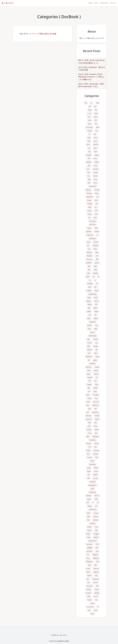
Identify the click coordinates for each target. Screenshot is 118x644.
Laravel (88, 569)
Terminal (97, 190)
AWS (89, 565)
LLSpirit (97, 367)
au (97, 235)
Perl (95, 134)
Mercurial (96, 402)
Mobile (95, 388)
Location (89, 457)
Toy (97, 284)
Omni (96, 200)
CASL (96, 211)
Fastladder (93, 364)
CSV (89, 475)
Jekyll (89, 596)
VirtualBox (96, 395)
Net (95, 106)
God (96, 433)
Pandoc (97, 589)
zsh (89, 218)
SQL (88, 583)
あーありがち (8, 3)
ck (95, 280)
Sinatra (97, 444)
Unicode (89, 430)
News (96, 113)
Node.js (90, 600)
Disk (90, 152)
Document (90, 586)
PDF (89, 159)
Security (90, 131)
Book (98, 127)
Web (98, 103)
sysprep (89, 301)
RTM (89, 423)
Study (95, 391)
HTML (96, 270)
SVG (97, 586)
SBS (97, 259)
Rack (88, 405)
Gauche (90, 343)
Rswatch (90, 377)
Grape (88, 537)
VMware (90, 350)
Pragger (89, 384)
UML (96, 576)
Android (97, 416)
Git (89, 391)
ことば (89, 113)
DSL (97, 350)
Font (89, 172)
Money (89, 200)
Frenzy (96, 298)
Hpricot (97, 496)
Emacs (95, 183)
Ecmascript (93, 221)
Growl (88, 402)
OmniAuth (89, 544)
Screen (89, 211)
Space (93, 489)
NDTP (88, 277)
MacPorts (89, 367)
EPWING (96, 273)
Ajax (89, 266)
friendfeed (96, 437)
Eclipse (96, 311)
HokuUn (89, 444)
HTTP (97, 544)
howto (96, 117)
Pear (96, 398)
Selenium (96, 569)
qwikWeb (89, 263)
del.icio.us (90, 259)
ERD (89, 308)
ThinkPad (90, 284)
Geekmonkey (93, 336)
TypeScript (95, 579)
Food (90, 120)
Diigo (89, 318)
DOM (89, 329)
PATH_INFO (93, 225)
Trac (88, 245)
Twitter (89, 374)
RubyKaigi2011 (93, 485)
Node (96, 499)
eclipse (89, 311)
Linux (95, 179)
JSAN (89, 346)
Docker (88, 534)
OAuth (88, 572)
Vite (96, 600)
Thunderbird (93, 186)
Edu (96, 124)
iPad (88, 454)
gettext (97, 263)
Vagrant (96, 516)
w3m (88, 339)
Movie (90, 124)
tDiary (97, 193)
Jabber (95, 360)
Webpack (95, 555)
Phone (96, 471)
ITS (97, 377)
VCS (96, 506)
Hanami (95, 583)
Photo (95, 159)
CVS (89, 148)
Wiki (89, 183)
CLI (90, 280)
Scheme (96, 339)
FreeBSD (89, 155)
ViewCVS (96, 145)
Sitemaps (88, 416)
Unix (89, 117)
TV (90, 134)
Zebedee (89, 162)
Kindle (88, 513)
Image (89, 468)
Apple (90, 110)
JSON (88, 395)
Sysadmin (96, 169)
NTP (90, 381)
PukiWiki (90, 204)
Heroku (93, 603)
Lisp (96, 343)
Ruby (89, 138)
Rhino (95, 249)
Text (96, 131)
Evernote (96, 450)
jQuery (89, 499)
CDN (97, 548)
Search (92, 461)
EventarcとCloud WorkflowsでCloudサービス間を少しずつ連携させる (91, 77)
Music (96, 138)
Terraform (90, 551)
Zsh (96, 207)
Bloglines (90, 256)
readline (89, 291)
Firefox (90, 214)
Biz (90, 106)
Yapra (97, 384)
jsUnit (89, 242)
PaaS (96, 527)
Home (90, 3)
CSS (97, 256)
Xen (97, 204)
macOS (96, 596)
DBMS (95, 308)
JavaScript (89, 419)
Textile (97, 357)
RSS (88, 412)
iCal (89, 176)
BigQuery (96, 558)
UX (98, 503)
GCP (88, 579)
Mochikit (89, 252)
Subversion (90, 235)
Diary (96, 3)
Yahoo (96, 426)
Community (89, 127)
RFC (96, 287)
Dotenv (89, 527)
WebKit (96, 468)
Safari (96, 353)
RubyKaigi (93, 482)
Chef (88, 520)
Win (96, 409)
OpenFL (96, 374)
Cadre (67, 641)
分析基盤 (89, 548)
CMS (98, 562)
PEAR (96, 228)
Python (97, 419)
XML (89, 388)
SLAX (89, 353)
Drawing (89, 193)
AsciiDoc (89, 589)
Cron (88, 169)
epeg (89, 298)
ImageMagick (92, 294)
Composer (92, 523)
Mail (96, 152)
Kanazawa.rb (92, 510)
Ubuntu (96, 301)
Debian (97, 162)
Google (96, 346)
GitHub (89, 576)
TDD (90, 447)
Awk (90, 315)
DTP (96, 305)
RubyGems (93, 322)
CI (93, 503)
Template (95, 245)
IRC (89, 360)
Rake (90, 409)
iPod (89, 426)
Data (89, 610)
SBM (88, 437)
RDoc (88, 145)
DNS (89, 179)
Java (89, 249)
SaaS (96, 530)
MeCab (90, 305)
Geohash (96, 454)
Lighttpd (89, 232)
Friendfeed (93, 440)
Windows (96, 520)
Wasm (93, 614)
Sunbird (95, 176)
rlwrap (97, 291)
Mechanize (95, 412)
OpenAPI (96, 572)
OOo (96, 423)
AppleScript (90, 197)
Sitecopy (88, 190)
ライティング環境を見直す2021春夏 (43, 34)
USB (88, 478)
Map (97, 457)
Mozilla (96, 371)
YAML (96, 329)
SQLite (89, 228)
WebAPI (96, 537)
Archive (113, 3)
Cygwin (97, 155)
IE (98, 277)
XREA (90, 207)
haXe (95, 218)
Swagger (96, 534)
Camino (93, 332)
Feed (97, 252)
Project (88, 450)
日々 (92, 103)
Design (90, 506)
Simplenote (93, 464)
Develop (97, 593)
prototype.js (93, 238)
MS (96, 110)
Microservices (93, 541)
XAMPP (96, 318)
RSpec (89, 471)
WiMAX (95, 475)
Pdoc (89, 141)
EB (94, 277)
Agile (88, 516)
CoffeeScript (93, 492)
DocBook (88, 593)
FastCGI (97, 232)
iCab (97, 325)
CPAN (89, 371)
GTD (88, 503)
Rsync (95, 148)
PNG (95, 565)
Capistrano (96, 405)
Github (97, 430)
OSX (89, 166)
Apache (96, 242)
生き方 (96, 141)
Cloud (96, 610)
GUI (95, 381)
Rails (89, 270)
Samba (89, 398)
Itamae (89, 530)
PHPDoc (89, 325)
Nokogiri (89, 496)
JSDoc (96, 266)
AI (98, 607)
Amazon (96, 513)
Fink (96, 214)
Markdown (89, 357)
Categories (104, 3)
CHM (88, 273)
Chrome (95, 478)
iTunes (90, 433)
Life (98, 197)
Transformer (90, 607)
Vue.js (88, 558)
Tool (86, 103)
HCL (88, 555)
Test (95, 447)
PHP (96, 120)
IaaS (97, 551)
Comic (95, 166)
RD (95, 315)
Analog (96, 172)
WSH (90, 287)
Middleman (89, 562)
